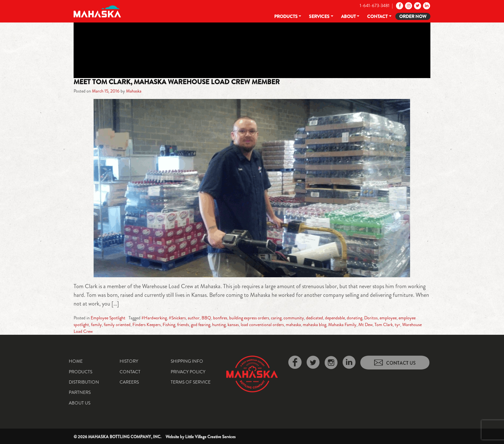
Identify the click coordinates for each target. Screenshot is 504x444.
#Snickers (177, 318)
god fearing (201, 324)
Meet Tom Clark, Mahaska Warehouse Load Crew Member (177, 82)
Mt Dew (365, 324)
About (348, 16)
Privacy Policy (188, 372)
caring (276, 318)
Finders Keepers (147, 324)
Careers (129, 382)
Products (286, 16)
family (96, 324)
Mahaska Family (342, 324)
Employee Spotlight (108, 318)
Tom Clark (384, 324)
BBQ (206, 318)
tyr (397, 324)
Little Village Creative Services (210, 437)
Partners (80, 392)
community (294, 318)
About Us (80, 403)
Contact (377, 16)
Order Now (413, 16)
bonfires (220, 318)
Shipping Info (187, 361)
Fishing (169, 324)
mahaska (293, 324)
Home (76, 361)
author (194, 318)
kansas (233, 324)
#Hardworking (154, 318)
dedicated (315, 318)
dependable (335, 318)
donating (355, 318)
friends (183, 324)
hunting (219, 324)
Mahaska (134, 91)
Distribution (84, 382)
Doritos (371, 318)
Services (319, 16)
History (129, 361)
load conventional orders (262, 324)
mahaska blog (315, 324)
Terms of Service (191, 382)
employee (388, 318)
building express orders (249, 318)
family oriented (117, 324)
